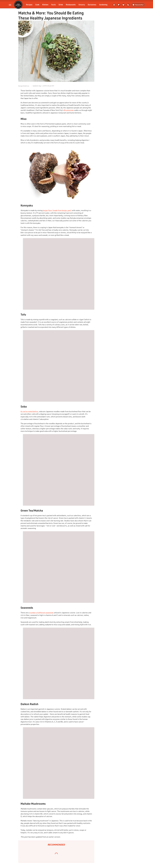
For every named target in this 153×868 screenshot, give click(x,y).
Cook (37, 5)
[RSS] (128, 5)
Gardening (103, 5)
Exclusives (92, 5)
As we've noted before (29, 411)
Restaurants (71, 5)
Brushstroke (69, 110)
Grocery (82, 5)
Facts (53, 5)
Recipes (29, 5)
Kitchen (45, 5)
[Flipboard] (119, 5)
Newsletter (138, 5)
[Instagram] (114, 5)
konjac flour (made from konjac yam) (57, 210)
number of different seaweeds (42, 613)
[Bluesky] (123, 5)
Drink (61, 5)
